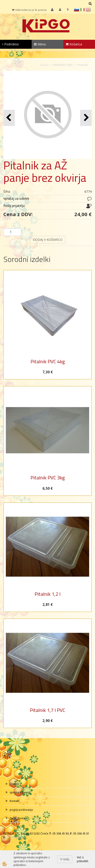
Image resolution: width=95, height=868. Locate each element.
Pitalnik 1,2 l (47, 594)
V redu (65, 859)
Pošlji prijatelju (14, 206)
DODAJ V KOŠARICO (48, 240)
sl (77, 10)
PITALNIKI (83, 65)
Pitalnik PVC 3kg (48, 478)
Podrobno (11, 44)
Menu (40, 44)
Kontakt (14, 801)
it (82, 10)
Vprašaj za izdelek (16, 198)
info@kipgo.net (16, 837)
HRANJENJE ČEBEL (63, 65)
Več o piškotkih (83, 859)
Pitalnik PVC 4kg (48, 361)
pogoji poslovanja (21, 810)
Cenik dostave (19, 818)
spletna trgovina (20, 792)
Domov (44, 65)
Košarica (74, 44)
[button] (86, 118)
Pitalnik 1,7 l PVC (47, 710)
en (88, 10)
